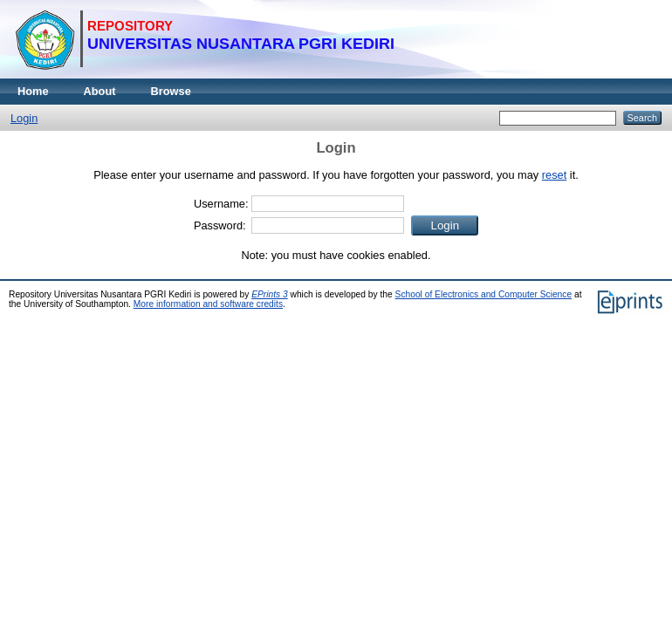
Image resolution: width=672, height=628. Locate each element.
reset (554, 175)
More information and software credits (208, 304)
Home (33, 91)
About (100, 91)
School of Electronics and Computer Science (484, 294)
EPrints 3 (270, 294)
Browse (171, 91)
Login (24, 118)
